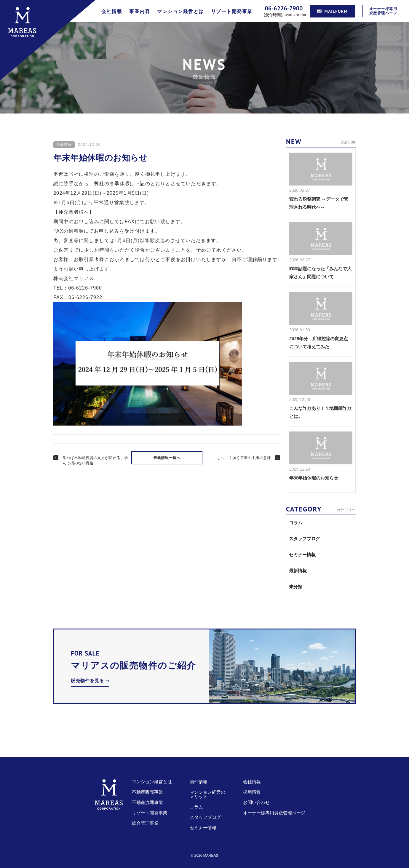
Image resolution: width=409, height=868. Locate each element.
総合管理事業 (145, 823)
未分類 (296, 587)
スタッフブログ (305, 539)
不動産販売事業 (147, 792)
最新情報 (64, 144)
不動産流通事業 (147, 802)
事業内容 (140, 11)
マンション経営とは (180, 11)
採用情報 (252, 792)
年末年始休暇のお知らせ (314, 478)
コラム (296, 523)
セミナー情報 (302, 555)
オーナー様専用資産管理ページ (383, 11)
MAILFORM (333, 11)
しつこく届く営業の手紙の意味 (244, 458)
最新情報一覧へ (167, 458)
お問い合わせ (256, 802)
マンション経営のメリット (207, 794)
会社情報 (112, 11)
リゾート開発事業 (232, 11)
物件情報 (199, 782)
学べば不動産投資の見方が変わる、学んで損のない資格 (95, 460)
